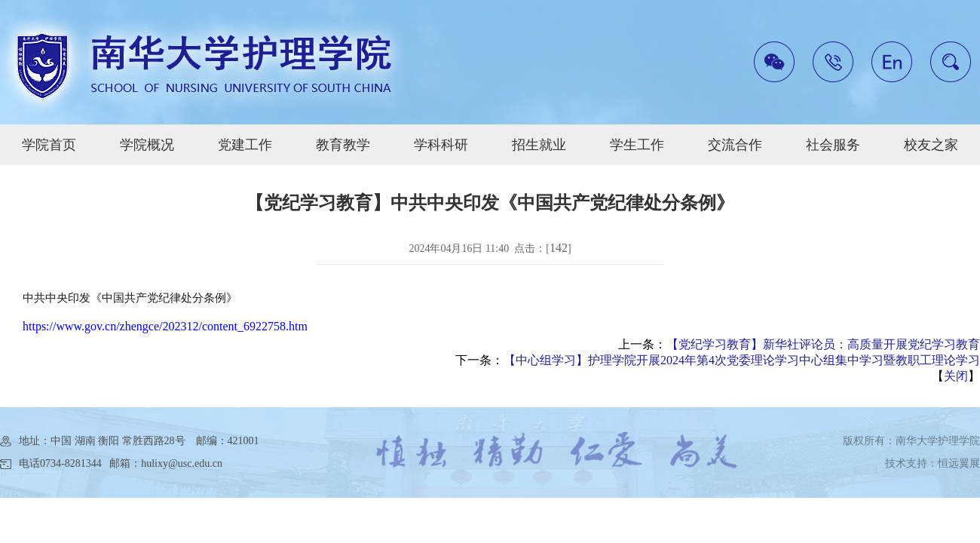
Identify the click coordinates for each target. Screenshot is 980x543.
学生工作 (637, 145)
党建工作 (245, 145)
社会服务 (833, 145)
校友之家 (931, 145)
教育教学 (343, 145)
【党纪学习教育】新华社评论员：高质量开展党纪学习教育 (823, 344)
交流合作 (735, 145)
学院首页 (49, 145)
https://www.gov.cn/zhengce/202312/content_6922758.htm (165, 326)
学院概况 (147, 145)
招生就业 (539, 145)
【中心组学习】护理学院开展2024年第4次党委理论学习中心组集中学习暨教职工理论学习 (742, 360)
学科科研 (441, 145)
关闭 (956, 376)
